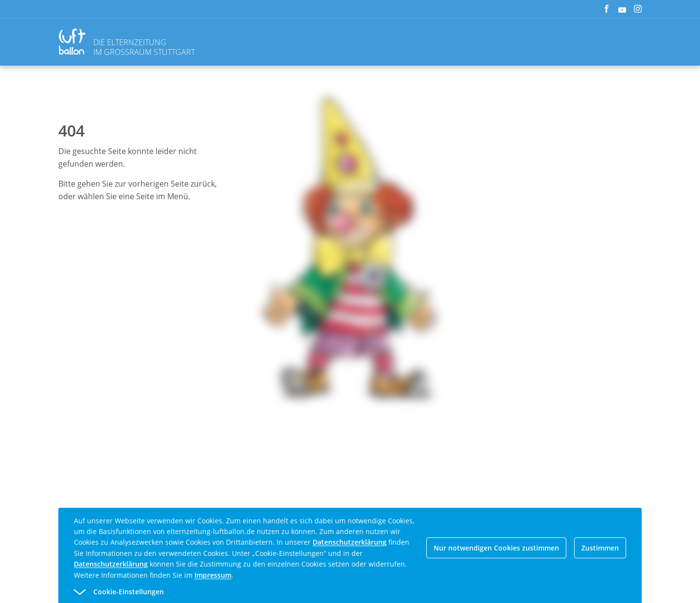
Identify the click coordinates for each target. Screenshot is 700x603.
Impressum (213, 575)
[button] (332, 592)
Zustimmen (600, 548)
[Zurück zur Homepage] (74, 43)
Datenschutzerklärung (350, 542)
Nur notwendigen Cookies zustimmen (496, 548)
